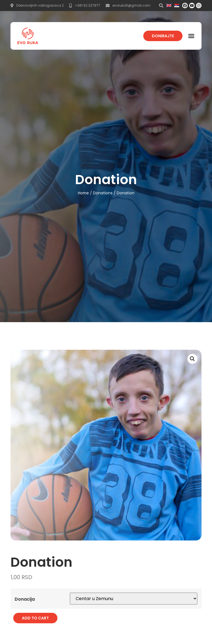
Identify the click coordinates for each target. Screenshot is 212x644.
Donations (103, 193)
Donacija (25, 599)
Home (83, 193)
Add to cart (35, 618)
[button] (191, 36)
